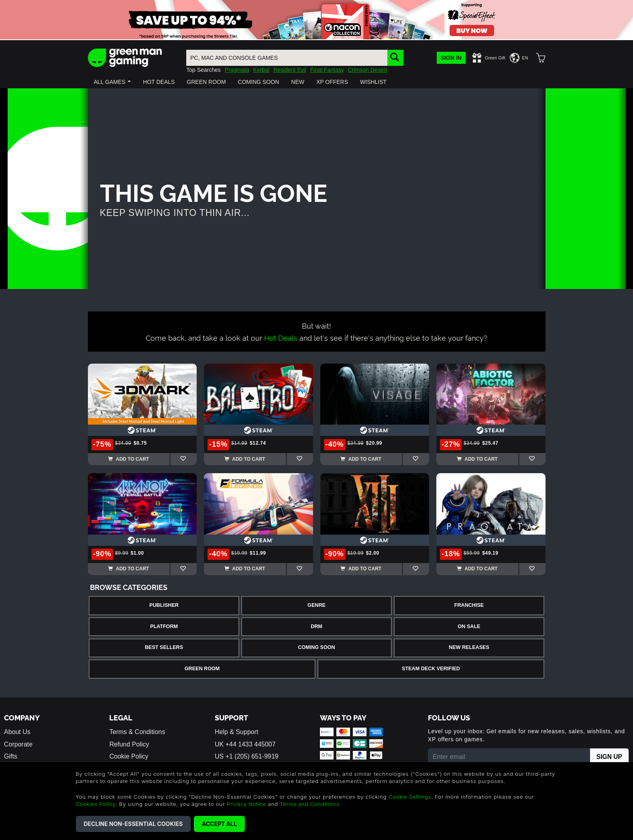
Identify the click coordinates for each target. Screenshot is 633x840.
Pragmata (237, 70)
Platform (164, 626)
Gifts (11, 756)
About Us (17, 732)
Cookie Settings (410, 797)
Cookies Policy (96, 804)
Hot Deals (281, 337)
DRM (316, 626)
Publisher (164, 605)
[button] (113, 82)
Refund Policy (129, 744)
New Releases (469, 647)
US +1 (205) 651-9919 (247, 756)
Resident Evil (290, 70)
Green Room (202, 669)
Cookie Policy (129, 756)
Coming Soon (316, 647)
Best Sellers (164, 647)
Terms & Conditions (137, 732)
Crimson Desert (367, 70)
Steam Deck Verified (431, 669)
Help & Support (237, 732)
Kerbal (261, 70)
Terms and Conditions (309, 804)
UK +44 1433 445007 (245, 744)
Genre (316, 605)
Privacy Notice (247, 804)
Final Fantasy (327, 70)
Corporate (18, 744)
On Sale (469, 626)
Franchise (469, 605)
